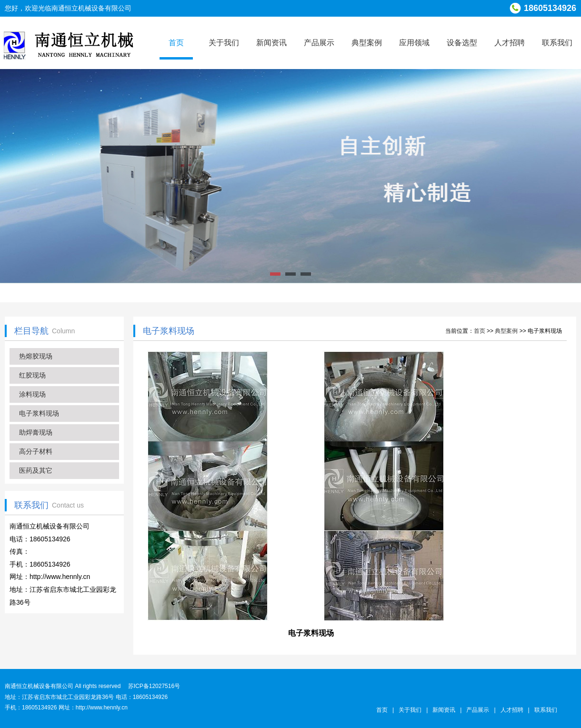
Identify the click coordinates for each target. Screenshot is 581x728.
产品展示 (319, 43)
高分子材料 (36, 451)
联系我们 (557, 43)
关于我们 (224, 43)
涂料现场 (32, 394)
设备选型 (462, 43)
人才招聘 (510, 43)
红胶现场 (32, 375)
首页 (176, 43)
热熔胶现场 (36, 356)
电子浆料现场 (39, 413)
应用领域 (414, 43)
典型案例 (367, 43)
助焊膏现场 (36, 432)
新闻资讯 (271, 43)
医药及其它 (36, 470)
